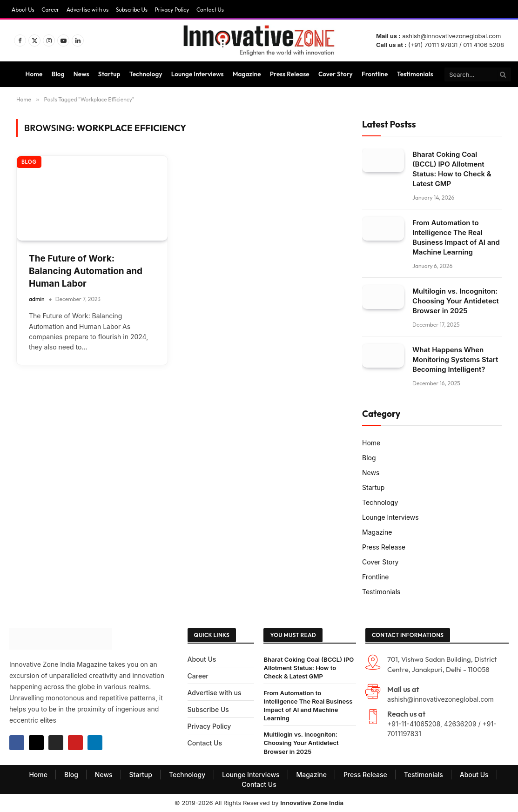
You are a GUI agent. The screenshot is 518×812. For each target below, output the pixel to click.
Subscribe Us (132, 10)
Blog (58, 74)
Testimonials (415, 74)
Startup (109, 74)
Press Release (290, 74)
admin (37, 299)
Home (34, 74)
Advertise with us (87, 10)
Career (50, 10)
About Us (23, 10)
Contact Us (210, 10)
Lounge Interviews (198, 74)
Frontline (375, 74)
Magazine (247, 74)
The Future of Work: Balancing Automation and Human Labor (86, 271)
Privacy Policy (172, 10)
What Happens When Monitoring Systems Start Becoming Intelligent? (455, 359)
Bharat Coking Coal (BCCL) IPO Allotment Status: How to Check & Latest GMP (452, 169)
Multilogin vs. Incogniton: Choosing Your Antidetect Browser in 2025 (456, 301)
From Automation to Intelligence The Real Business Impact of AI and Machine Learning (456, 237)
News (81, 74)
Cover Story (336, 74)
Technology (146, 74)
